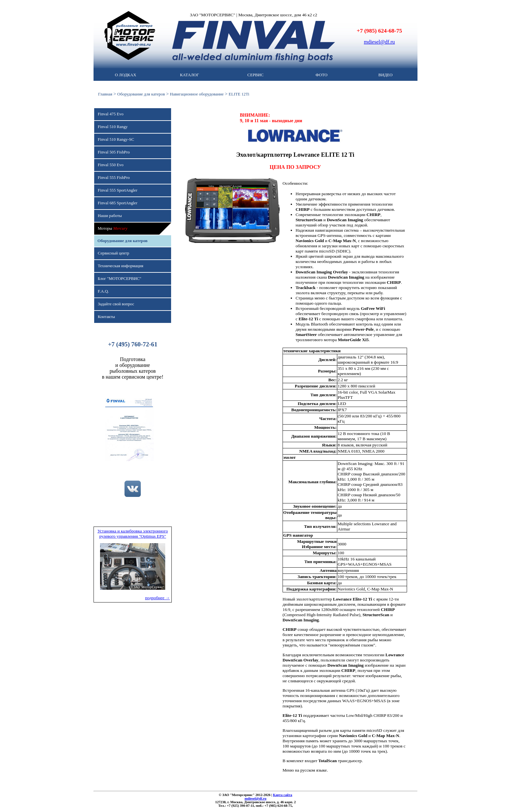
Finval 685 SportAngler (118, 203)
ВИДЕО (386, 75)
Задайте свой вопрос (116, 304)
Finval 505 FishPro (114, 152)
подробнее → (157, 598)
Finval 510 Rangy (113, 127)
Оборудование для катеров (141, 94)
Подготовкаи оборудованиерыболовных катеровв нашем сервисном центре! (133, 368)
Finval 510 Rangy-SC (116, 139)
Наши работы (110, 216)
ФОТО (321, 75)
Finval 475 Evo (111, 114)
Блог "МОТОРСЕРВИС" (119, 279)
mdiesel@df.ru (379, 42)
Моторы (113, 228)
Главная (105, 94)
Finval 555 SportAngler (118, 190)
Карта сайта (283, 795)
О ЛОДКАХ (125, 75)
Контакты (106, 317)
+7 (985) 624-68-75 (380, 31)
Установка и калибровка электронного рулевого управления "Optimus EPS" (133, 534)
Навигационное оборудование (197, 94)
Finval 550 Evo (111, 165)
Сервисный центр (113, 253)
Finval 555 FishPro (114, 178)
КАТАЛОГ (189, 75)
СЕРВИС (255, 75)
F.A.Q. (103, 291)
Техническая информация (121, 266)
